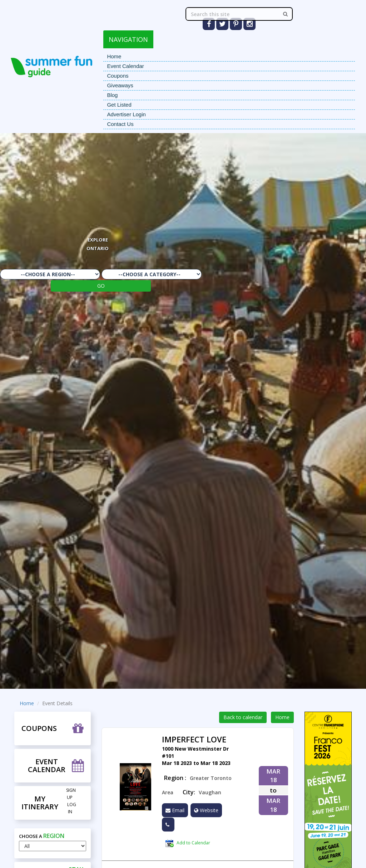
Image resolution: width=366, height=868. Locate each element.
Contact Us (120, 124)
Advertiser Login (126, 114)
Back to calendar (243, 717)
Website (206, 810)
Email (175, 810)
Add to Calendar (188, 843)
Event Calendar (125, 66)
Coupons (118, 76)
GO (101, 286)
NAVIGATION (128, 39)
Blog (112, 95)
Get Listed (119, 105)
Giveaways (120, 85)
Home (114, 56)
